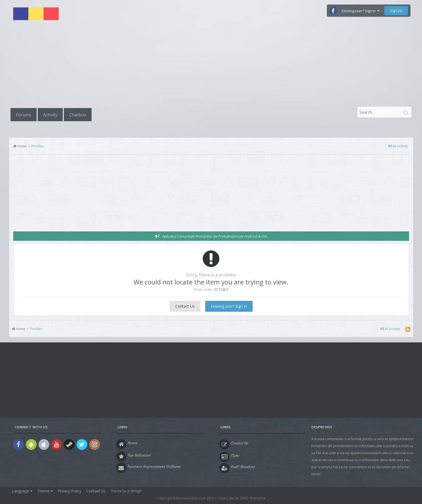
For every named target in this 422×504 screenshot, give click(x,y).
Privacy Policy (69, 491)
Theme (45, 491)
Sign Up (396, 11)
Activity (50, 115)
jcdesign (135, 491)
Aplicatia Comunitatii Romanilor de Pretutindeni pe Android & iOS (215, 236)
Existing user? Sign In (361, 11)
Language (22, 491)
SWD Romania (253, 498)
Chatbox (78, 115)
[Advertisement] (211, 65)
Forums (24, 115)
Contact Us (185, 306)
